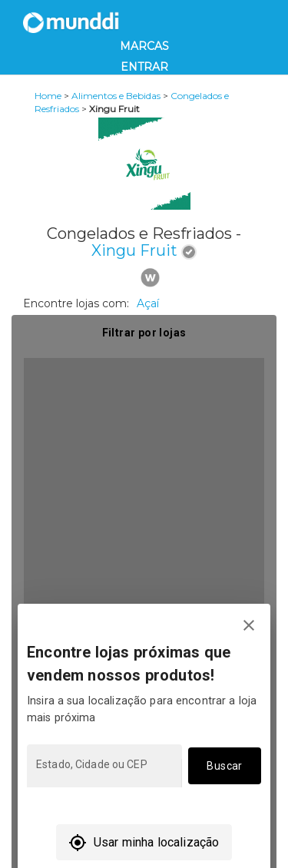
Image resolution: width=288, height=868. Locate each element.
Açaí (148, 303)
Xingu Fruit (134, 250)
